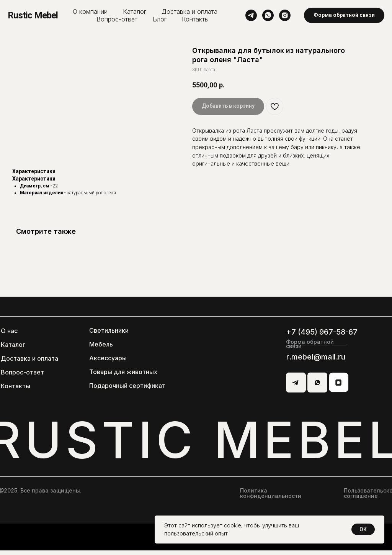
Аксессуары (108, 363)
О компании (90, 11)
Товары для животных (123, 376)
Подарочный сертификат (127, 390)
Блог (160, 19)
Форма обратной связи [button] (310, 348)
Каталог (135, 11)
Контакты (195, 19)
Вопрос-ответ (117, 19)
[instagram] (285, 15)
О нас (9, 335)
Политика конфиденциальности (271, 498)
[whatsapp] (268, 15)
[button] (344, 15)
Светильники (109, 335)
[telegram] (251, 15)
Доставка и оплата (189, 11)
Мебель (101, 349)
